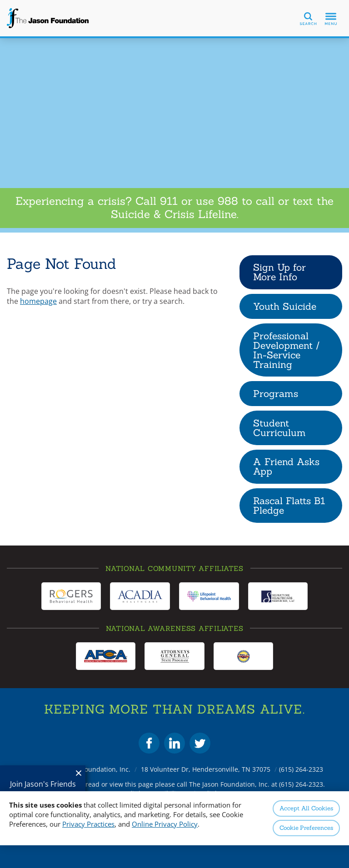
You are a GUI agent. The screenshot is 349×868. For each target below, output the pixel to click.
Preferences (306, 828)
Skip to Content (0, 0)
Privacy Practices (88, 824)
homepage (38, 301)
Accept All (306, 808)
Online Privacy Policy (165, 824)
